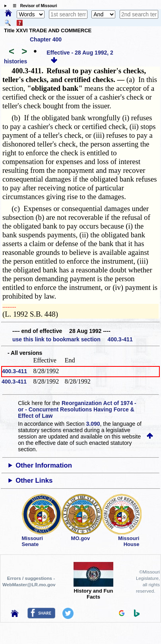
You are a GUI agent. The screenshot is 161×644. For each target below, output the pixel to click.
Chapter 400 (46, 39)
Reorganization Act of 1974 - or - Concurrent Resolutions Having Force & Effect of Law (77, 409)
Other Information (44, 465)
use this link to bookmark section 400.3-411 (73, 339)
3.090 (93, 424)
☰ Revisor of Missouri (33, 6)
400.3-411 (15, 371)
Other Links (34, 481)
